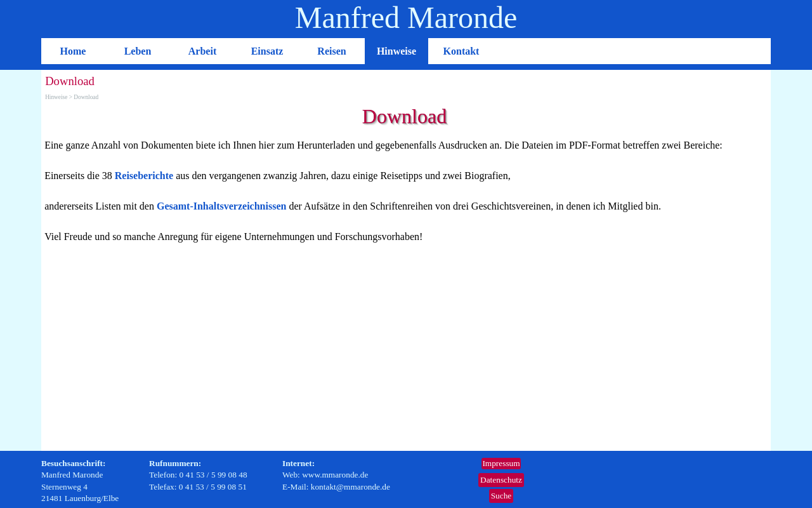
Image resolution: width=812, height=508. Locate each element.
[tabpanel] (406, 191)
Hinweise (396, 51)
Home (73, 51)
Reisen (331, 51)
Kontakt (462, 51)
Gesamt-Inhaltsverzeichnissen (221, 206)
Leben (138, 51)
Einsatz (267, 51)
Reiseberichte (144, 176)
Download (86, 97)
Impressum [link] (501, 463)
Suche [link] (501, 496)
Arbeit (202, 51)
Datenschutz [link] (501, 480)
